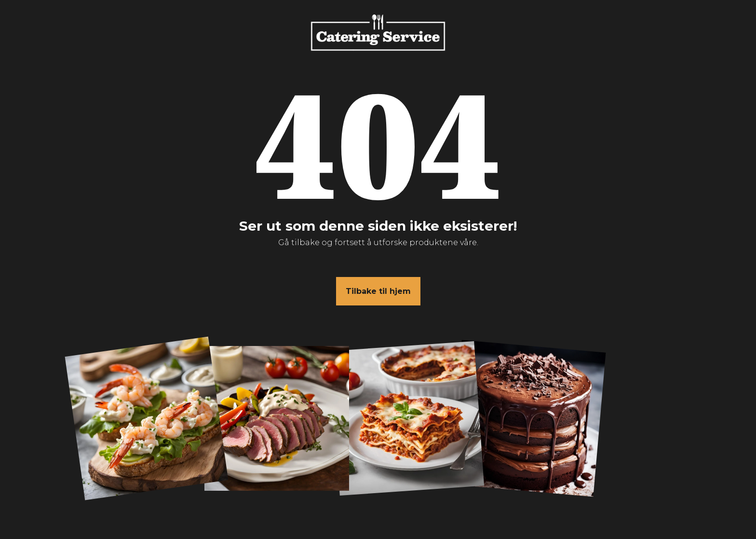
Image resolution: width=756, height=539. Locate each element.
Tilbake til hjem (378, 291)
